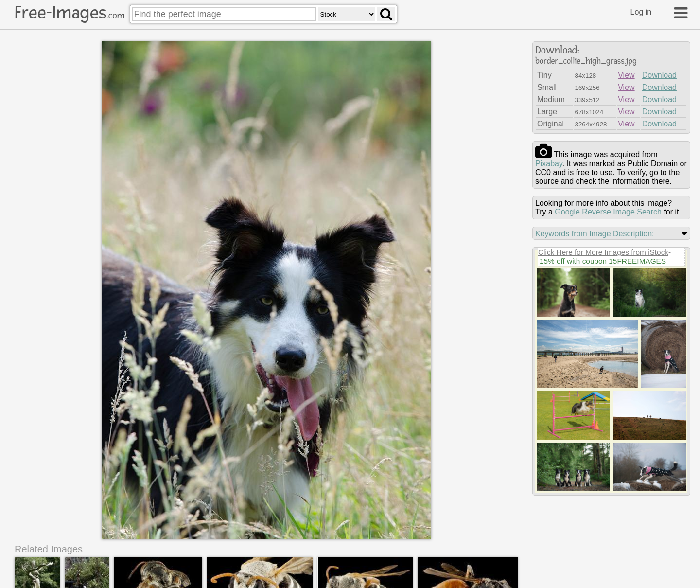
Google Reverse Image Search (608, 212)
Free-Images (70, 13)
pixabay (549, 164)
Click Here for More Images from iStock (603, 252)
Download (659, 75)
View (626, 75)
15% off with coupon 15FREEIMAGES (603, 261)
